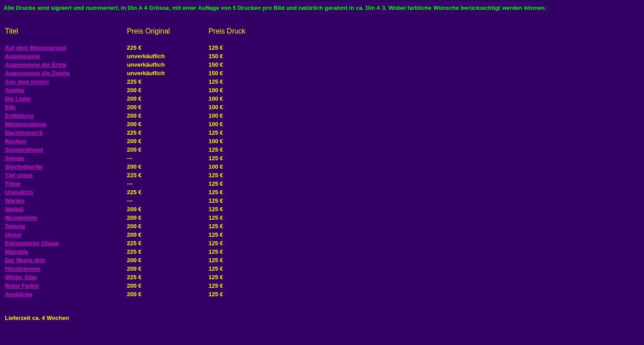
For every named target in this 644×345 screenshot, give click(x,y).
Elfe (10, 107)
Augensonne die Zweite (37, 73)
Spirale (15, 158)
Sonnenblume (24, 150)
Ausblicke (19, 294)
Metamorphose (25, 124)
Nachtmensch (24, 133)
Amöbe (15, 90)
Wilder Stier (21, 277)
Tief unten (19, 175)
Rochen (16, 141)
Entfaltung (19, 116)
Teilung (15, 226)
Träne (13, 184)
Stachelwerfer (24, 167)
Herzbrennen (23, 269)
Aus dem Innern (27, 82)
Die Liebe (18, 99)
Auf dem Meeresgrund (36, 48)
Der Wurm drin (25, 260)
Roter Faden (22, 286)
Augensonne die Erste (36, 65)
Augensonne (23, 56)
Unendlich (19, 192)
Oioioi (13, 235)
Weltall (14, 209)
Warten (15, 201)
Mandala (17, 252)
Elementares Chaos (32, 243)
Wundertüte (21, 218)
